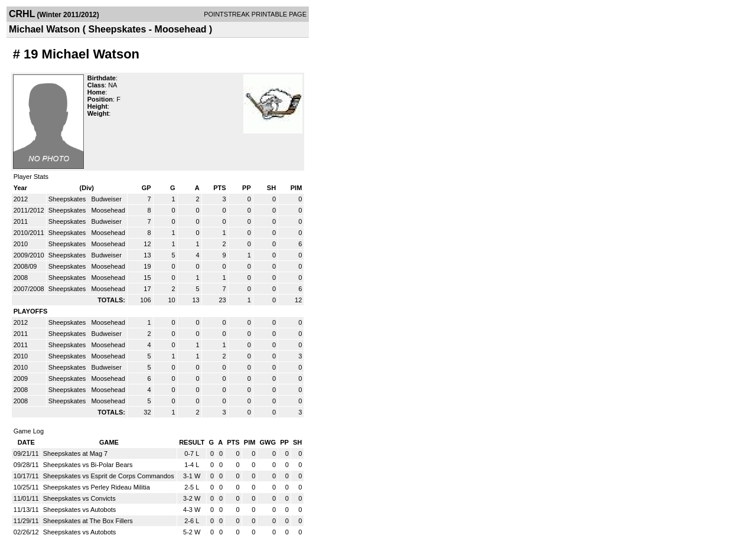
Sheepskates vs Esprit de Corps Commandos (109, 476)
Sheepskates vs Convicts (79, 498)
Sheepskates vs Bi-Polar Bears (88, 465)
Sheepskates (68, 199)
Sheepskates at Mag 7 (75, 453)
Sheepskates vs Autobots (80, 510)
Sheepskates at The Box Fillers (88, 521)
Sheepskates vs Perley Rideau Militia (97, 487)
